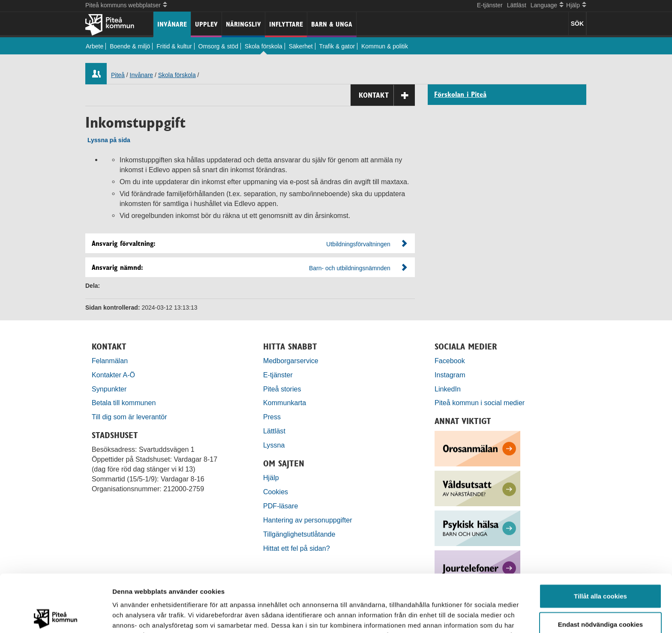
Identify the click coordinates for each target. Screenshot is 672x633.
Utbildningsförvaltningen (358, 244)
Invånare (172, 24)
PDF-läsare (280, 506)
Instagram (450, 375)
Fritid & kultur (174, 46)
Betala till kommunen (124, 403)
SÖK (577, 24)
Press (272, 417)
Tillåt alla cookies (600, 539)
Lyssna (274, 445)
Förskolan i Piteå (460, 95)
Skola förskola (264, 46)
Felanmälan (110, 361)
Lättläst (517, 5)
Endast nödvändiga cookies (600, 567)
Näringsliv (243, 24)
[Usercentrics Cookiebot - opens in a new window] (55, 616)
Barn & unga (332, 24)
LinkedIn (448, 389)
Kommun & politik (385, 46)
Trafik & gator (337, 46)
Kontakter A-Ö (113, 375)
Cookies (276, 492)
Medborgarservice (291, 361)
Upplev (206, 24)
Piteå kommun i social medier (480, 403)
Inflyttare (286, 24)
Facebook (450, 361)
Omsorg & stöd (218, 46)
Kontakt (387, 95)
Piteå (118, 75)
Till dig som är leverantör (130, 417)
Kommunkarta (285, 403)
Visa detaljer (466, 616)
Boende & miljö (130, 46)
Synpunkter (109, 389)
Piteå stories (282, 389)
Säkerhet (301, 46)
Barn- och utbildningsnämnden (350, 268)
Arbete (94, 46)
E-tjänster (490, 5)
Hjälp (271, 478)
